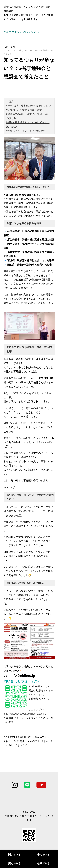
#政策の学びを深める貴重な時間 (24, 110)
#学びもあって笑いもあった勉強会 (25, 131)
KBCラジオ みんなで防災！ (26, 393)
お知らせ (15, 47)
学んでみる (43, 855)
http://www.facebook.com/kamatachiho (25, 714)
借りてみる (43, 863)
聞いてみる (14, 855)
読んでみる (14, 863)
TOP (6, 47)
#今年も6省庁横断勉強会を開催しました (29, 106)
